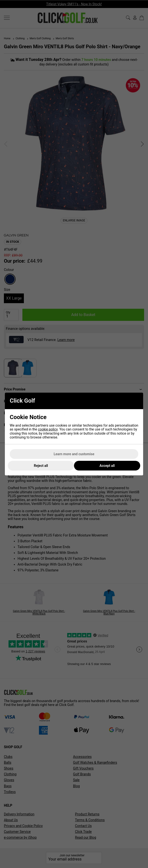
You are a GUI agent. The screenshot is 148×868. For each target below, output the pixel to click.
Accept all (107, 466)
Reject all (41, 466)
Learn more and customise (74, 454)
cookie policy (48, 429)
